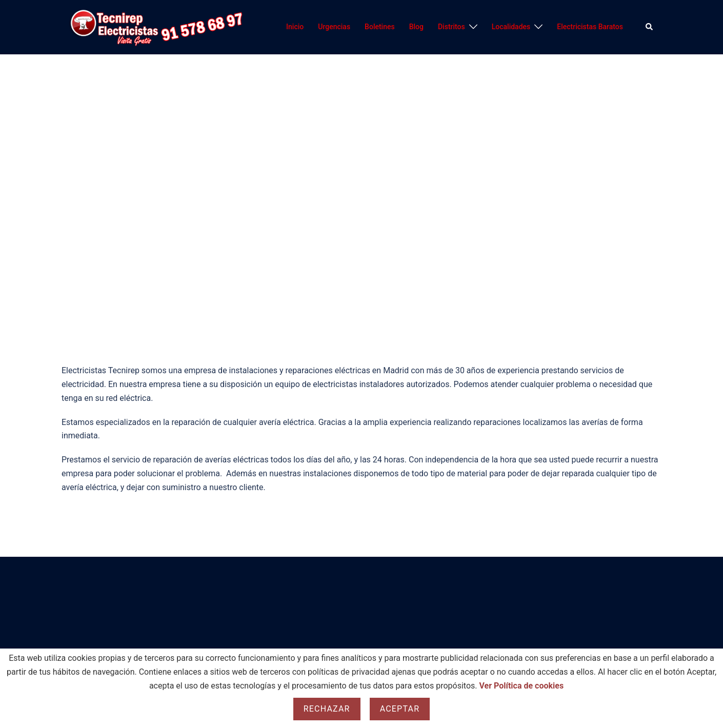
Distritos (451, 27)
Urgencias (334, 27)
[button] (650, 27)
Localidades (511, 27)
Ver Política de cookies (522, 686)
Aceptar (400, 709)
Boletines (380, 27)
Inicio (295, 27)
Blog (416, 27)
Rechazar (327, 709)
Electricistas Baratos (590, 27)
